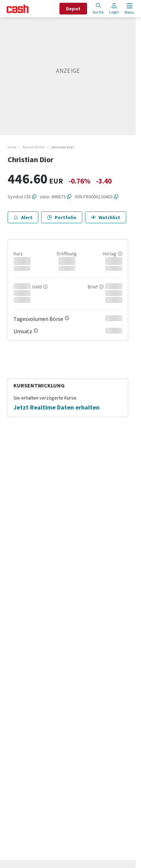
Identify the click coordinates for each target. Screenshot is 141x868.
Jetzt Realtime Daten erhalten (57, 407)
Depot (73, 9)
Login (114, 8)
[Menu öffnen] (129, 9)
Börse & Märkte (34, 147)
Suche (98, 8)
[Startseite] (18, 9)
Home (12, 147)
